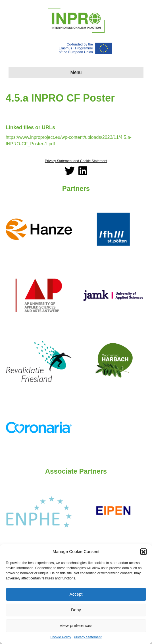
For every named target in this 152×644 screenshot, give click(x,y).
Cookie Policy (61, 637)
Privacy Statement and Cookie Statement (76, 161)
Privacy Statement (88, 637)
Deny (76, 610)
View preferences (76, 625)
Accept (76, 594)
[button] (143, 552)
